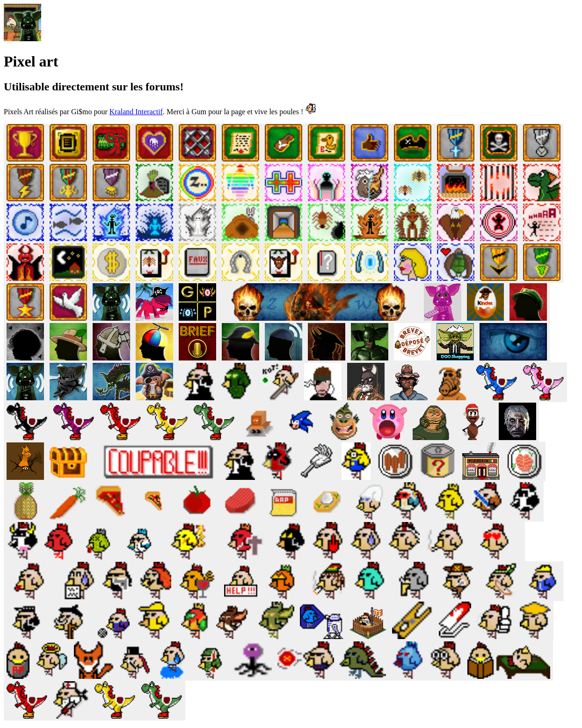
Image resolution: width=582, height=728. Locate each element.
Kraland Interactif (136, 112)
